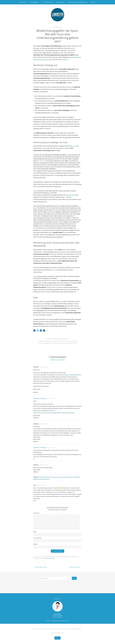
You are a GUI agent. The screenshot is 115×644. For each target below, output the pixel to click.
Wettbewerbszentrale (71, 343)
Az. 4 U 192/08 (55, 270)
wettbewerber (62, 343)
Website (35, 544)
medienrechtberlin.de (58, 617)
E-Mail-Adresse (37, 538)
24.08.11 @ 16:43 (44, 465)
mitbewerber (57, 341)
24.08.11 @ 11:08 (44, 367)
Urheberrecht (23, 2)
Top (58, 638)
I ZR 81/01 (42, 161)
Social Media (34, 2)
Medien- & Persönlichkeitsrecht (77, 2)
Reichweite (64, 341)
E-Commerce (60, 2)
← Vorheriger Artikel (40, 567)
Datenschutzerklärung (49, 558)
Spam (68, 341)
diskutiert (70, 59)
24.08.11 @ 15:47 (51, 447)
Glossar (93, 2)
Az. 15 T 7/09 (75, 146)
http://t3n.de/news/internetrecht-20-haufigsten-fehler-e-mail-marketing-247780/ (55, 413)
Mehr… (68, 621)
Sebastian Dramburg (40, 398)
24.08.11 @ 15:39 (44, 424)
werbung (56, 343)
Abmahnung (41, 310)
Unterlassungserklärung (44, 343)
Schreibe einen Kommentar (58, 360)
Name (35, 532)
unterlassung (74, 341)
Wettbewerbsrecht (64, 339)
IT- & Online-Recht (47, 2)
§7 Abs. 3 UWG (69, 375)
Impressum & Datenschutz (58, 633)
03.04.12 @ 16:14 (41, 485)
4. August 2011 (58, 27)
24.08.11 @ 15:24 (51, 398)
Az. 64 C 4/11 (71, 195)
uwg (52, 343)
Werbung (57, 339)
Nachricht (37, 513)
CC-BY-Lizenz (74, 629)
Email (52, 341)
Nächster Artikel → (75, 567)
